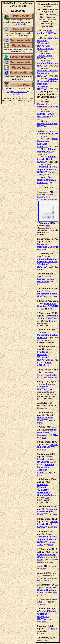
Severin (43, 569)
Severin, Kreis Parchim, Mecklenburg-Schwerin (48, 376)
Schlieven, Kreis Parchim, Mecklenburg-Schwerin (47, 197)
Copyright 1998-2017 (17, 92)
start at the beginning (18, 24)
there (48, 226)
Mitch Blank (18, 94)
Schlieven (48, 392)
